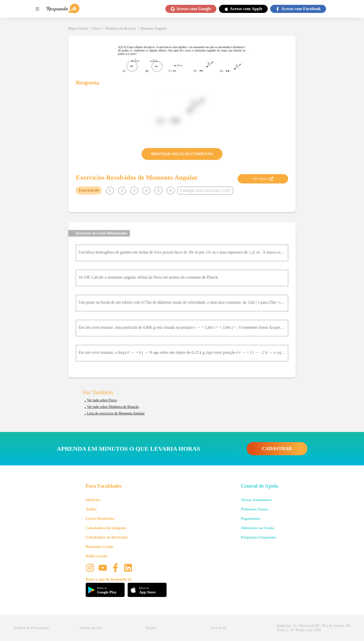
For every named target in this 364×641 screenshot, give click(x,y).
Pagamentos (251, 519)
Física (96, 28)
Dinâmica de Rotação (121, 28)
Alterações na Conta (257, 528)
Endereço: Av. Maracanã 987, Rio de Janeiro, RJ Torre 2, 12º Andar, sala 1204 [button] (313, 628)
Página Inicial (78, 28)
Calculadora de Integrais (106, 528)
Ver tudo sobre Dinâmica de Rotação (113, 407)
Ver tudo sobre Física (102, 400)
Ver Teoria (263, 179)
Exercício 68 (89, 190)
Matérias (93, 500)
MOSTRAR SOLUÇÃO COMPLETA (182, 154)
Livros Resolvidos (100, 519)
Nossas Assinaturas (256, 500)
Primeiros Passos (255, 509)
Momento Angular (153, 28)
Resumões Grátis (99, 547)
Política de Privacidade (31, 628)
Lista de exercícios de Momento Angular (116, 413)
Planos (150, 628)
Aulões (91, 509)
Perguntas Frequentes (259, 537)
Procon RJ (219, 628)
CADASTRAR (277, 449)
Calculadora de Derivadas (107, 537)
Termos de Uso (91, 628)
